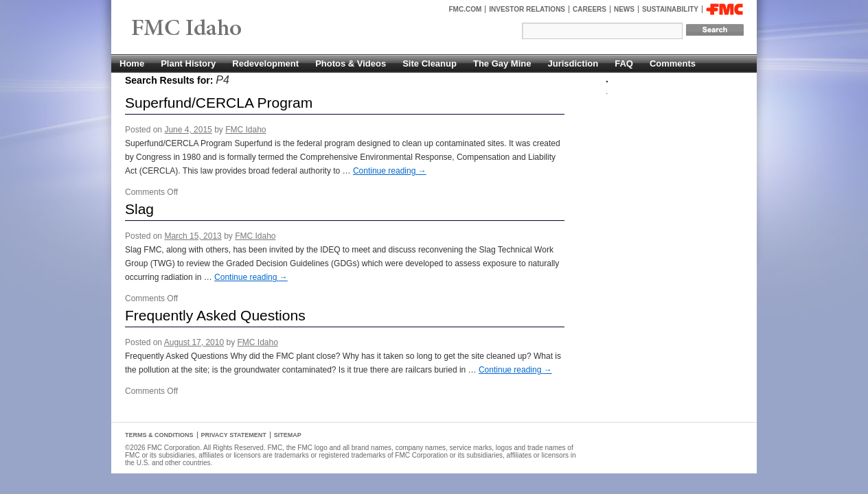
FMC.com (466, 9)
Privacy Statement (234, 435)
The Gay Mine (502, 63)
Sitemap (288, 435)
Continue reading (390, 171)
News (624, 9)
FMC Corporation (724, 9)
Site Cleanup (430, 63)
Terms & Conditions (159, 435)
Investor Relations (527, 9)
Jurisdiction (573, 63)
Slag (139, 209)
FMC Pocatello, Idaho (218, 29)
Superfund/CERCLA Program (219, 103)
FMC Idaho (245, 130)
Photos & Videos (351, 63)
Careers (590, 9)
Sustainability (670, 9)
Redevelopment (265, 63)
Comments (673, 63)
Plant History (188, 63)
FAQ (624, 63)
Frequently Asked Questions (215, 315)
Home (132, 63)
